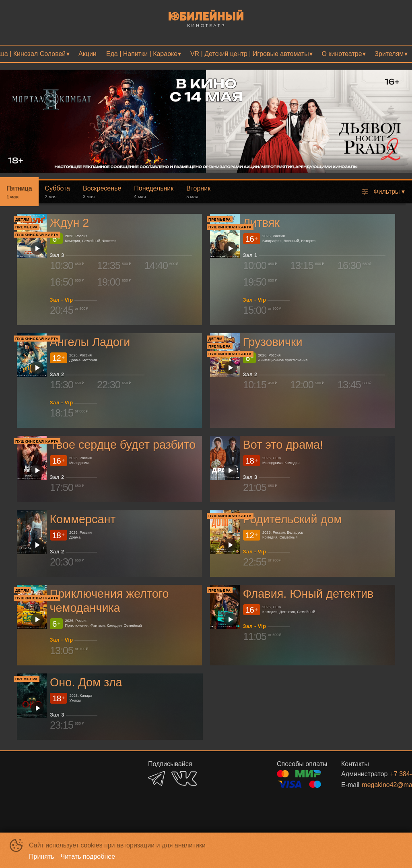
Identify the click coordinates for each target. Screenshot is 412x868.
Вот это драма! (283, 445)
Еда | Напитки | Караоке (142, 54)
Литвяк (261, 223)
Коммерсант (83, 519)
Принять (42, 857)
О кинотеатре (342, 54)
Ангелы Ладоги (90, 342)
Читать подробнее (88, 857)
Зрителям (389, 54)
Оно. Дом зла (86, 682)
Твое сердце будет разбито (123, 445)
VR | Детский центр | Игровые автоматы (250, 54)
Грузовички (273, 342)
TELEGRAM (157, 778)
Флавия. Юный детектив (308, 594)
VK (184, 778)
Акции (88, 54)
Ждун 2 (70, 223)
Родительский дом (293, 519)
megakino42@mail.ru (374, 785)
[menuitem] (88, 54)
